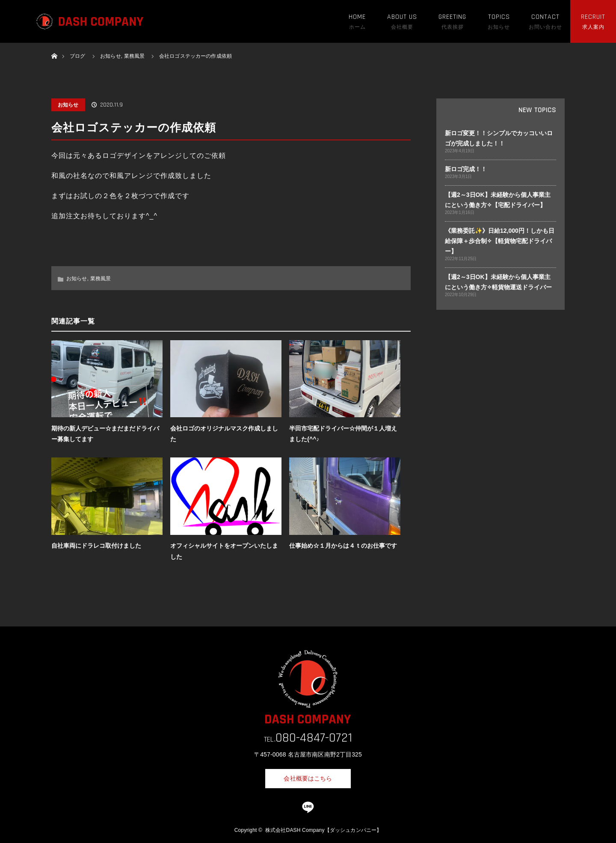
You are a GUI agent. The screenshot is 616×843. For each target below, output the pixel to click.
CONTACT (545, 17)
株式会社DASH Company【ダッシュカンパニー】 (323, 830)
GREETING (452, 17)
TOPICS (499, 17)
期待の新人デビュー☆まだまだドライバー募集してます (105, 434)
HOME (357, 17)
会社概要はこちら (308, 778)
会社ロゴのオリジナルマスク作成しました (224, 434)
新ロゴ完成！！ (466, 169)
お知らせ (68, 105)
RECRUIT (593, 17)
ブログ (77, 56)
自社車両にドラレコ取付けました (96, 546)
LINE (308, 807)
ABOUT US (402, 17)
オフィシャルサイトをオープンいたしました (224, 551)
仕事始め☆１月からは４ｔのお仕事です (343, 546)
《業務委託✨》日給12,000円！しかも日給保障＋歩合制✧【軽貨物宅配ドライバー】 (500, 241)
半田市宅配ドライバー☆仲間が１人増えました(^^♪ (343, 434)
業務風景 (101, 279)
